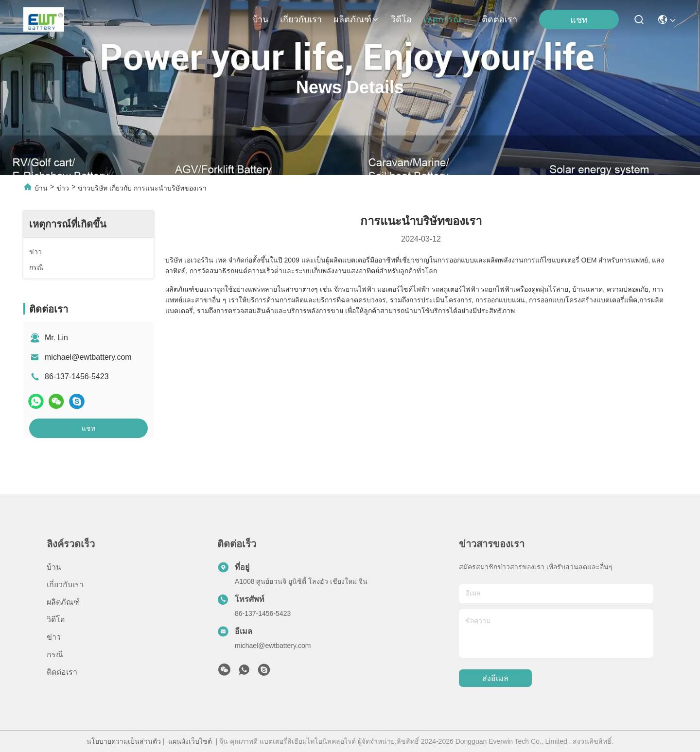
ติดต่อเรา (499, 19)
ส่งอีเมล (495, 678)
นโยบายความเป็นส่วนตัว (124, 741)
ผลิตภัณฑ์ (356, 19)
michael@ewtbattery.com (88, 357)
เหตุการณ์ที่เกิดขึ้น (447, 19)
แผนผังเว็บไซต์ (190, 741)
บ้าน (260, 19)
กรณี (55, 655)
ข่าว (63, 188)
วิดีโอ (401, 19)
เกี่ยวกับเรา (301, 19)
